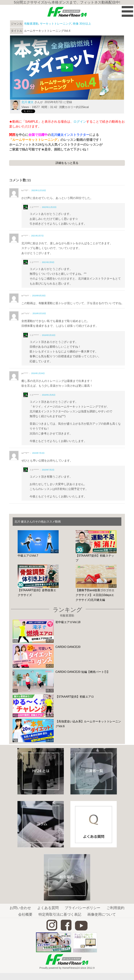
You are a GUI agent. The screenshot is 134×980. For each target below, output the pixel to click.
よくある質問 (48, 908)
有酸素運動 (31, 24)
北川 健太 (27, 102)
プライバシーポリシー (83, 908)
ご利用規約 (115, 908)
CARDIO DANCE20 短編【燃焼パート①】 (83, 672)
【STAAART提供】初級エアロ (75, 697)
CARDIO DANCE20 (68, 647)
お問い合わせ (20, 908)
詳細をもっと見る (67, 163)
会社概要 (25, 914)
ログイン (80, 122)
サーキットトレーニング (56, 24)
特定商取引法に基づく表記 (60, 914)
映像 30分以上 (82, 24)
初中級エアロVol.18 (68, 622)
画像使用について (102, 914)
